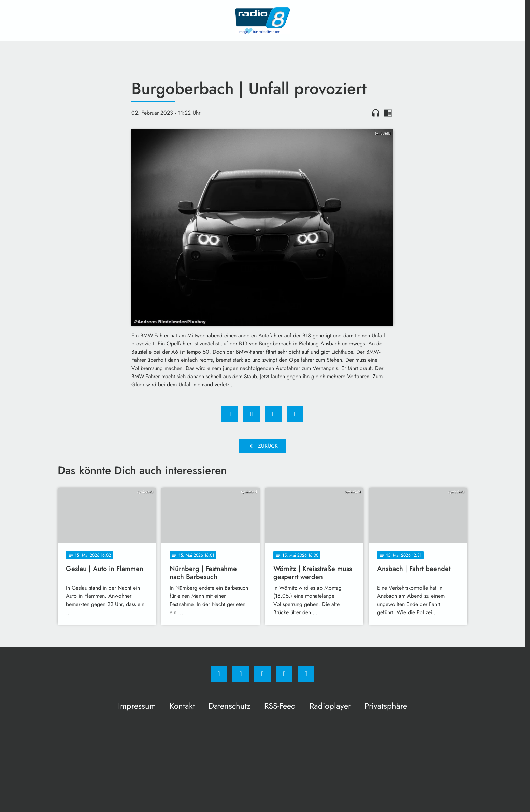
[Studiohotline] (284, 674)
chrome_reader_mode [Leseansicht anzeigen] (388, 113)
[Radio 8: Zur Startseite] (262, 20)
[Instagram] (241, 674)
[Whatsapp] (262, 674)
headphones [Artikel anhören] (376, 113)
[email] (306, 674)
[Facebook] (219, 674)
